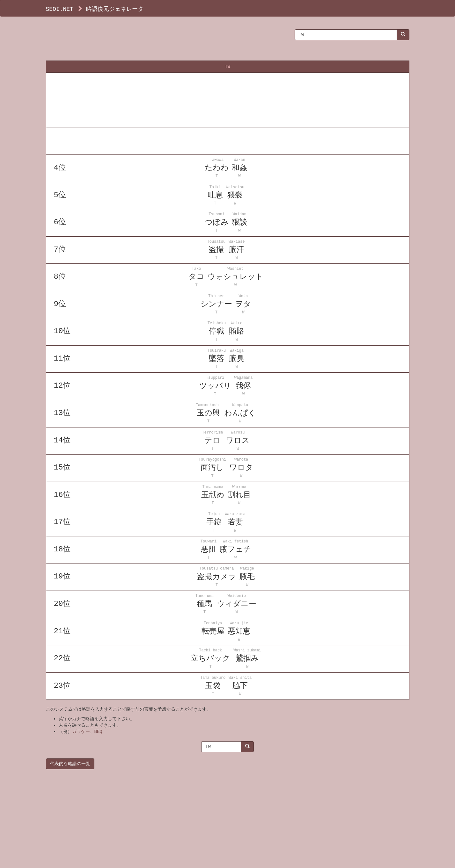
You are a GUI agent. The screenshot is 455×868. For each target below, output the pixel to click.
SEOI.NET (60, 9)
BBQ (98, 732)
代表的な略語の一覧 (70, 764)
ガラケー (81, 732)
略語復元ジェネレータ (115, 9)
